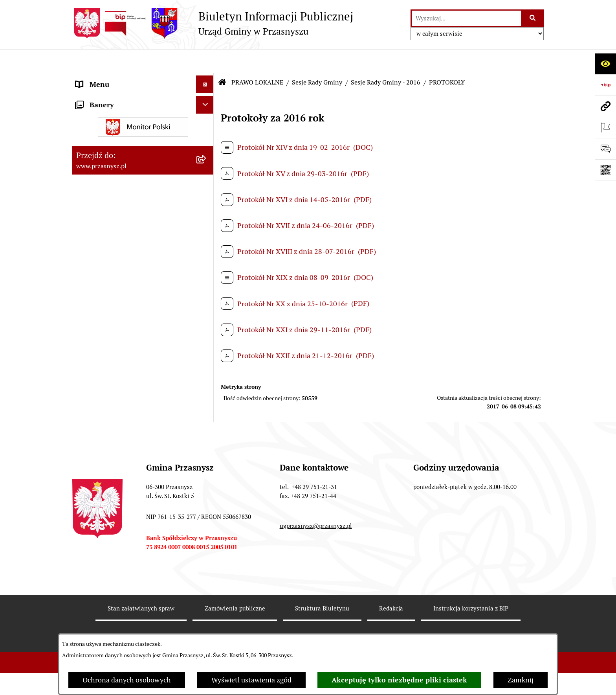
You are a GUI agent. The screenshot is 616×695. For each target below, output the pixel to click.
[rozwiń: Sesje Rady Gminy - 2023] (207, 312)
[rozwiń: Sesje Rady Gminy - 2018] (207, 426)
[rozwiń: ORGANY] (207, 79)
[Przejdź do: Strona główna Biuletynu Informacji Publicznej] (222, 59)
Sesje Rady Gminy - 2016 (386, 59)
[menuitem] (143, 119)
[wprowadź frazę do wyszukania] (466, 18)
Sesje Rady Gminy (317, 59)
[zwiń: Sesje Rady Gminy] (207, 164)
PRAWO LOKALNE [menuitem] (104, 96)
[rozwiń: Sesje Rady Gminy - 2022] (207, 335)
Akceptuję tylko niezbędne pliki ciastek (399, 680)
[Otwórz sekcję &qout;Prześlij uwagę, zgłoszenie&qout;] (605, 149)
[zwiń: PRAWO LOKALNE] (207, 96)
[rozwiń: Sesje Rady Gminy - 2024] (207, 289)
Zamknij (521, 680)
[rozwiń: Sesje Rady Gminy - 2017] (207, 449)
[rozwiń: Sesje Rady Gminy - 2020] (207, 380)
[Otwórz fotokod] (605, 170)
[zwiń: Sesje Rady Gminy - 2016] (207, 471)
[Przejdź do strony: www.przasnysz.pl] (605, 106)
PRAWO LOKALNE (257, 59)
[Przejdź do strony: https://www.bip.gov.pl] (605, 85)
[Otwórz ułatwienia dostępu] (605, 64)
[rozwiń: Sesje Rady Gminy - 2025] (207, 266)
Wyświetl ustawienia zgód (251, 680)
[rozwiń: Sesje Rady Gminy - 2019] (207, 403)
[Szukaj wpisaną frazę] (533, 18)
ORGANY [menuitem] (90, 78)
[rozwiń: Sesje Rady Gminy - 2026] (207, 243)
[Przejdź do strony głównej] (213, 23)
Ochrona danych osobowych (127, 680)
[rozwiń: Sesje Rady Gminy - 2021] (207, 357)
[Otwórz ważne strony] (605, 127)
